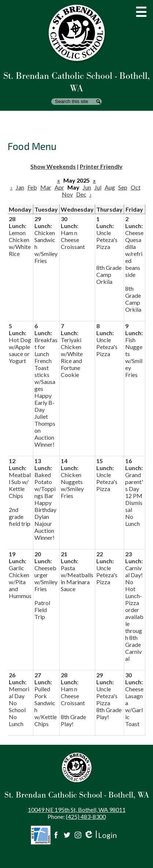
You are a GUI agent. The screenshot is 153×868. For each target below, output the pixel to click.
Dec (81, 194)
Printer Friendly (101, 166)
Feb (32, 187)
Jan (20, 187)
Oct (136, 187)
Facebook (56, 835)
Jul (98, 187)
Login (100, 835)
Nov (67, 194)
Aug (110, 187)
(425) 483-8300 (86, 816)
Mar (46, 187)
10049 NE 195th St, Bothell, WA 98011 (77, 810)
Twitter (67, 835)
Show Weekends (53, 166)
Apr (59, 187)
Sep (123, 187)
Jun (87, 187)
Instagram (78, 835)
